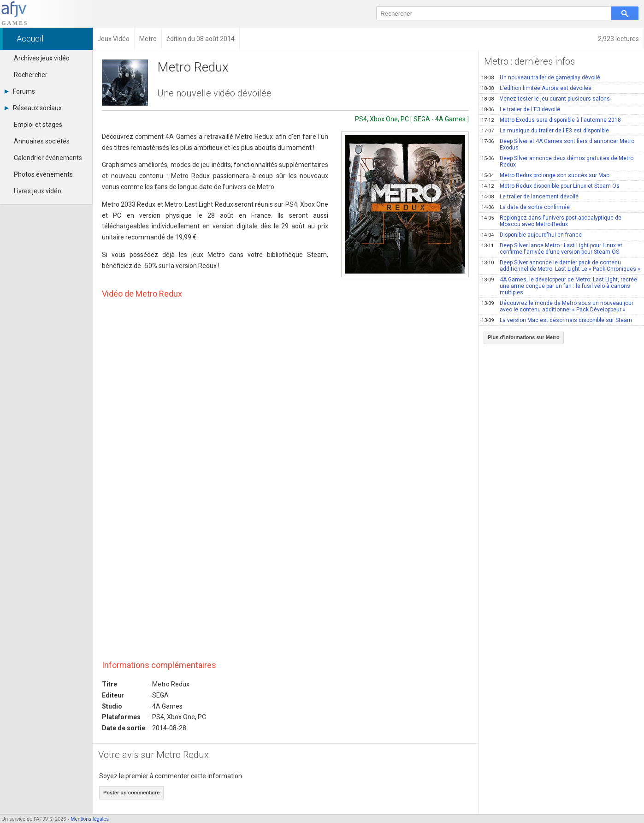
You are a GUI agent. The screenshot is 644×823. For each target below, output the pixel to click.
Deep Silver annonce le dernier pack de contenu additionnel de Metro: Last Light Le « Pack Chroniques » (561, 266)
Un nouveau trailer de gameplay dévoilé (541, 78)
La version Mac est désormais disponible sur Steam (557, 320)
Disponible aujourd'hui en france (532, 235)
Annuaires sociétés (42, 141)
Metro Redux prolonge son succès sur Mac (545, 175)
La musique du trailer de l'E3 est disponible (545, 131)
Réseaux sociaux (33, 108)
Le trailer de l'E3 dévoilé (521, 109)
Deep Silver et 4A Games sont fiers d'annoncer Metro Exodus (558, 144)
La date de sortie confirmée (526, 207)
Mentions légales (90, 819)
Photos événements (43, 174)
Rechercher (31, 75)
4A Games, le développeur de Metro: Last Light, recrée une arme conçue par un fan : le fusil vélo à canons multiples (559, 286)
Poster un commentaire (131, 793)
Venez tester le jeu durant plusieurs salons (546, 99)
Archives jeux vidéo (42, 58)
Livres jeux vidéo (38, 191)
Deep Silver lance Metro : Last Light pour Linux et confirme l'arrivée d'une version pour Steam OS (552, 249)
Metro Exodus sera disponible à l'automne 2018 (551, 120)
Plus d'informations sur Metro (523, 337)
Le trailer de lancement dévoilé (530, 197)
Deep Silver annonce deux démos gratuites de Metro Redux (557, 161)
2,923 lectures (618, 39)
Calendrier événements (48, 158)
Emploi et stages (38, 125)
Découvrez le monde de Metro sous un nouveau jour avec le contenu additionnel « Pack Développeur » (557, 306)
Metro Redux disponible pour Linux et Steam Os (550, 186)
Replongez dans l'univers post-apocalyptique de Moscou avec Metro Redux (551, 221)
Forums (20, 91)
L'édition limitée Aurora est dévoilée (536, 88)
